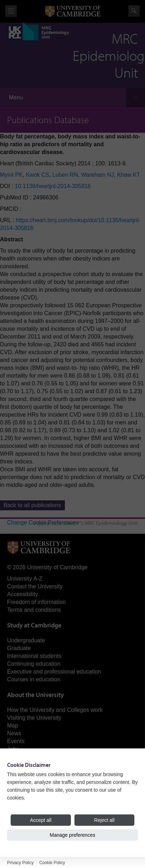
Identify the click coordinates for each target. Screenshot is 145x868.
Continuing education (34, 664)
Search (134, 11)
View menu (11, 11)
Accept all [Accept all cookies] (41, 820)
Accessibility (23, 594)
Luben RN (65, 175)
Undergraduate (26, 640)
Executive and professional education (54, 672)
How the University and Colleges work (55, 710)
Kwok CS (38, 175)
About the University (35, 695)
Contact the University (35, 586)
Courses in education (34, 679)
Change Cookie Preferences (43, 523)
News (14, 733)
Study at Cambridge (34, 625)
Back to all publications (32, 505)
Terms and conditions (34, 610)
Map (13, 726)
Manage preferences (72, 835)
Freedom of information (36, 602)
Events (16, 741)
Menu (16, 97)
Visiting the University (34, 718)
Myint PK (11, 175)
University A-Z (25, 579)
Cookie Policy (52, 863)
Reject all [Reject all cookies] (104, 820)
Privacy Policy (20, 863)
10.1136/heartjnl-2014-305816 (53, 186)
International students (34, 656)
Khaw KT (129, 175)
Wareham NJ (98, 175)
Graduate (19, 648)
